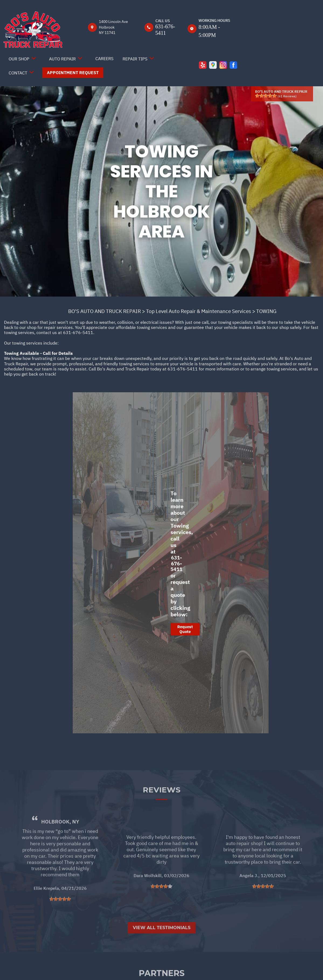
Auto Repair (62, 59)
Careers (104, 59)
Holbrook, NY (60, 838)
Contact (18, 73)
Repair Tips (135, 59)
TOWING (266, 311)
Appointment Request (73, 73)
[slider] (266, 96)
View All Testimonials (162, 944)
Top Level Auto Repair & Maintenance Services (199, 311)
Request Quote (185, 629)
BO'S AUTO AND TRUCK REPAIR (105, 311)
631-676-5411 (78, 332)
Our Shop (19, 59)
